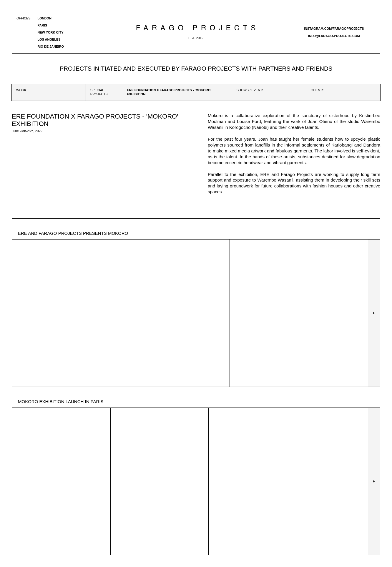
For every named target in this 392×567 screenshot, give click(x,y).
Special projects (99, 92)
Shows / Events (251, 90)
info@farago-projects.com (334, 36)
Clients (317, 90)
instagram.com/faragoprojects (334, 29)
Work (21, 90)
